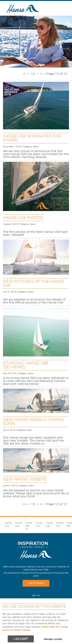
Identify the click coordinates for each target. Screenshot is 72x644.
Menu (60, 8)
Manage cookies (53, 639)
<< (24, 74)
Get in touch (36, 583)
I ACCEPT (21, 639)
